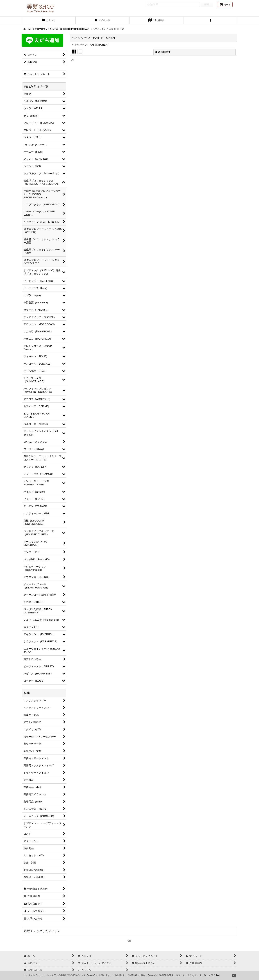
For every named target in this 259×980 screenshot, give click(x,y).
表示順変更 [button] (163, 52)
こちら (217, 975)
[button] (210, 21)
